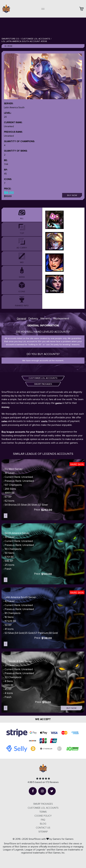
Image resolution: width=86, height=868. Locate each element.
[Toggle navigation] (43, 9)
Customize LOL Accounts (36, 39)
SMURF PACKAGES (43, 384)
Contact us (43, 828)
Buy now (72, 195)
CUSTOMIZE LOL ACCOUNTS (43, 378)
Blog (43, 824)
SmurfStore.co (10, 39)
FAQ (43, 820)
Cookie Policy (43, 816)
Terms (43, 812)
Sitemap (43, 832)
